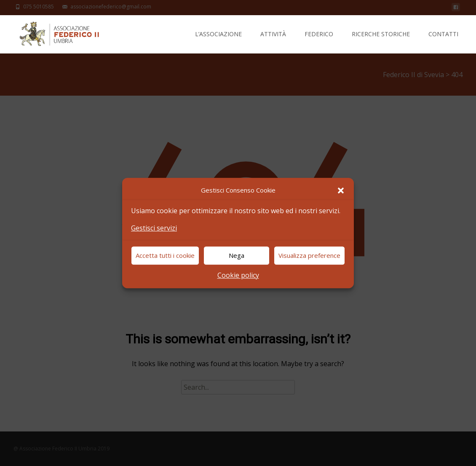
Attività (273, 42)
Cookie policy (238, 275)
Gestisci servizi (154, 228)
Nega (237, 256)
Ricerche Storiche (381, 42)
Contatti (443, 42)
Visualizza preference (309, 256)
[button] (341, 190)
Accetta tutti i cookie (165, 256)
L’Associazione (218, 42)
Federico (319, 42)
